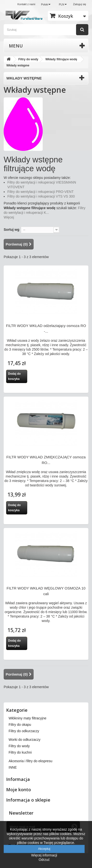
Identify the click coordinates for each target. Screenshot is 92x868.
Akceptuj (44, 849)
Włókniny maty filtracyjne (27, 718)
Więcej (9, 217)
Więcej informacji (44, 855)
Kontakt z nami (26, 4)
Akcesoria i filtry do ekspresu (30, 761)
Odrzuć (44, 860)
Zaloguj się (80, 4)
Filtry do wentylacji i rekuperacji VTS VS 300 (41, 196)
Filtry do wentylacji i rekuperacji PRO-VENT (40, 192)
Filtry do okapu (20, 725)
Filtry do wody (19, 746)
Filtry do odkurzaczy (24, 731)
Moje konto (19, 790)
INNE (13, 767)
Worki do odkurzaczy (25, 740)
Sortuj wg (12, 230)
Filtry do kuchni (20, 752)
